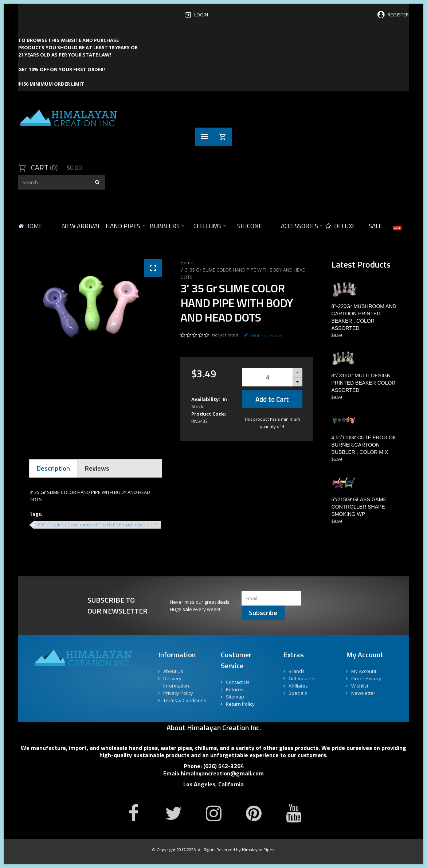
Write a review (263, 335)
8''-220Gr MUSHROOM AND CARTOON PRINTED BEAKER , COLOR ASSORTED (364, 317)
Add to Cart (272, 399)
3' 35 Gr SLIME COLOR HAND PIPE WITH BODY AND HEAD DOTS (97, 525)
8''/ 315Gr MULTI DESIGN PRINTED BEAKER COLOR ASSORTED (364, 383)
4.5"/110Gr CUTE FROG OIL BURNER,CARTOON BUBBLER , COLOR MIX (364, 445)
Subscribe (263, 613)
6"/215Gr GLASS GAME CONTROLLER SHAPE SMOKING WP (359, 507)
